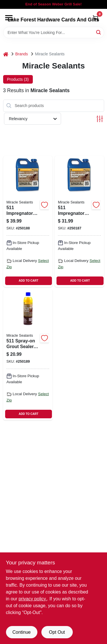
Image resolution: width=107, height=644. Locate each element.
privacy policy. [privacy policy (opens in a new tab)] (33, 599)
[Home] (6, 54)
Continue (21, 632)
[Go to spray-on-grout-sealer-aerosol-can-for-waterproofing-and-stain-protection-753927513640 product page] (28, 355)
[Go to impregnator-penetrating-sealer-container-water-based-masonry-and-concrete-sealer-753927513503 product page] (79, 221)
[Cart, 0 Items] (96, 18)
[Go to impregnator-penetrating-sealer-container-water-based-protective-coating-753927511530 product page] (28, 221)
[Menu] (9, 18)
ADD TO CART (29, 281)
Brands (22, 54)
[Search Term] (54, 33)
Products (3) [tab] (18, 79)
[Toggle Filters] (100, 119)
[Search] (99, 32)
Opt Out (57, 632)
